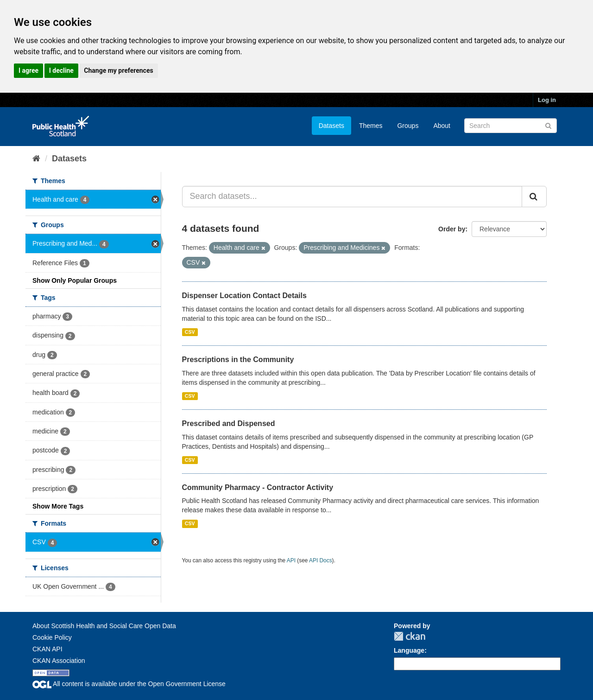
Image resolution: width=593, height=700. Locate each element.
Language (409, 650)
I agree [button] (28, 70)
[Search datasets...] (352, 197)
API (291, 560)
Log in (547, 100)
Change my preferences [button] (118, 70)
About (442, 126)
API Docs (321, 560)
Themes (371, 126)
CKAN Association (59, 661)
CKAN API (47, 649)
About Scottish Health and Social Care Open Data (104, 626)
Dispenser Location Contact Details (244, 296)
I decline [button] (61, 70)
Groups (408, 126)
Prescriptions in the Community (238, 360)
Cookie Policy (52, 637)
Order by (452, 229)
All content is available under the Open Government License (129, 684)
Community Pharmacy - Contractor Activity (258, 487)
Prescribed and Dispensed (229, 423)
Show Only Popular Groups (75, 280)
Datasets (331, 126)
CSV (190, 332)
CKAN (410, 636)
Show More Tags (58, 506)
